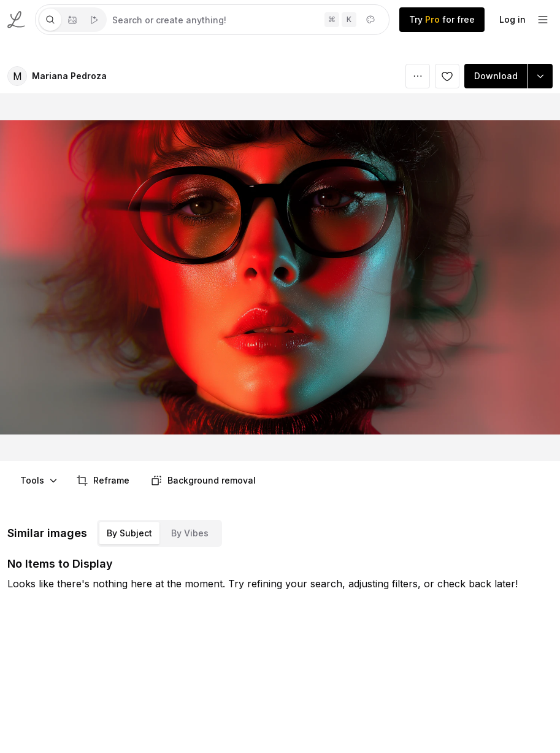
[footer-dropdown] (543, 20)
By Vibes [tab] (190, 533)
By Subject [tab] (129, 533)
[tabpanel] (248, 20)
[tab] (50, 20)
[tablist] (72, 20)
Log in (512, 19)
